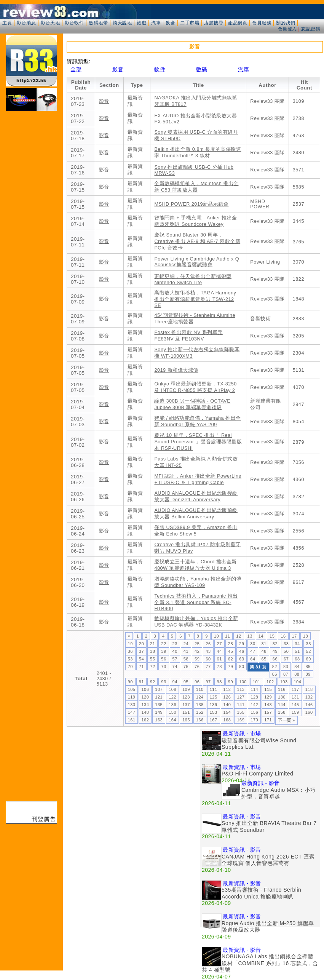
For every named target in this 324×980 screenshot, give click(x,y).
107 (159, 689)
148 (145, 712)
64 (253, 659)
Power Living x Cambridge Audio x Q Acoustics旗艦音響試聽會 (197, 262)
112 (227, 689)
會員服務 (262, 23)
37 (141, 651)
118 (309, 689)
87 (286, 674)
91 (141, 682)
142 (254, 705)
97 (208, 682)
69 (309, 659)
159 (295, 712)
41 (186, 651)
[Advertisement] (133, 782)
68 (297, 659)
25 (197, 644)
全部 (76, 69)
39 (164, 651)
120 (145, 697)
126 (227, 697)
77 (208, 667)
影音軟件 (74, 23)
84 (297, 667)
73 (164, 667)
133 (132, 705)
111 (214, 689)
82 (275, 667)
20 (141, 644)
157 (268, 712)
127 (241, 697)
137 (186, 705)
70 (130, 667)
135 (159, 705)
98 (219, 682)
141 (241, 705)
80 (242, 667)
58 (186, 659)
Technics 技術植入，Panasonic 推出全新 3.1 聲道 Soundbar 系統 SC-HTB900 (196, 602)
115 (268, 689)
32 (275, 644)
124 (200, 697)
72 (152, 667)
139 (214, 705)
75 (186, 667)
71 (141, 667)
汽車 (156, 23)
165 (186, 720)
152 (200, 712)
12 (239, 636)
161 (132, 720)
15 (272, 636)
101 (257, 682)
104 (298, 682)
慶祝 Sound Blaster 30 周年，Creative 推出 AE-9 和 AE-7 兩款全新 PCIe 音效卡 (197, 241)
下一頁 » (286, 720)
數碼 (202, 69)
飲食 (170, 23)
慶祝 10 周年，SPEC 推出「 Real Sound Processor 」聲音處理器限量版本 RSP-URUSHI (198, 442)
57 (175, 659)
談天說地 (122, 23)
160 (309, 712)
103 (284, 682)
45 (231, 651)
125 (214, 697)
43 (208, 651)
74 (175, 667)
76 (197, 667)
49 (275, 651)
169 (241, 720)
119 (132, 697)
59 (197, 659)
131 (295, 697)
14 (261, 636)
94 (175, 682)
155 (241, 712)
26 (208, 644)
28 (231, 644)
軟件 (160, 69)
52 (309, 651)
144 (282, 705)
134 (145, 705)
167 (214, 720)
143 (268, 705)
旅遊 (141, 23)
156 (254, 712)
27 (219, 644)
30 (253, 644)
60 (208, 659)
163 (159, 720)
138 (200, 705)
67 (286, 659)
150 (172, 712)
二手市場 (190, 23)
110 (200, 689)
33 (286, 644)
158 (282, 712)
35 (309, 644)
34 (297, 644)
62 (231, 659)
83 (286, 667)
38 (152, 651)
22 (164, 644)
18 (306, 636)
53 (130, 659)
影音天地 (50, 23)
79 (231, 667)
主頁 (7, 23)
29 (242, 644)
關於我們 (286, 23)
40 (175, 651)
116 (282, 689)
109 (186, 689)
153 (214, 712)
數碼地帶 (98, 23)
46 (242, 651)
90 (130, 682)
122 (172, 697)
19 (130, 644)
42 (197, 651)
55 (152, 659)
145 (295, 705)
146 (309, 705)
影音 (118, 69)
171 (268, 720)
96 (197, 682)
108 (172, 689)
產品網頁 (238, 23)
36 (130, 651)
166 (200, 720)
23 (175, 644)
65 (264, 659)
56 (164, 659)
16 (283, 636)
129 (268, 697)
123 (186, 697)
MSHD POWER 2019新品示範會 (191, 204)
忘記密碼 (311, 29)
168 (227, 720)
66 (275, 659)
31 (264, 644)
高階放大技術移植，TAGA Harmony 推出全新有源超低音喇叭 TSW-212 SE (195, 299)
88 (297, 674)
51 (297, 651)
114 (254, 689)
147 (132, 712)
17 (294, 636)
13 (250, 636)
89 (308, 674)
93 (164, 682)
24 (186, 644)
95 (186, 682)
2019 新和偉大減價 (176, 370)
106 (145, 689)
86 (275, 674)
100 (243, 682)
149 (159, 712)
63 (242, 659)
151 (186, 712)
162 (145, 720)
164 (172, 720)
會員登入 (287, 29)
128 (254, 697)
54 (141, 659)
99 (231, 682)
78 (219, 667)
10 (216, 636)
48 (264, 651)
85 (308, 667)
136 (172, 705)
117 (295, 689)
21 (152, 644)
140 (227, 705)
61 (219, 659)
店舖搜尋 (214, 23)
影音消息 (26, 23)
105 (132, 689)
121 (159, 697)
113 (241, 689)
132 (309, 697)
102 (270, 682)
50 (286, 651)
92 (152, 682)
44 (219, 651)
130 (282, 697)
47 (253, 651)
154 (227, 712)
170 (254, 720)
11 (227, 636)
